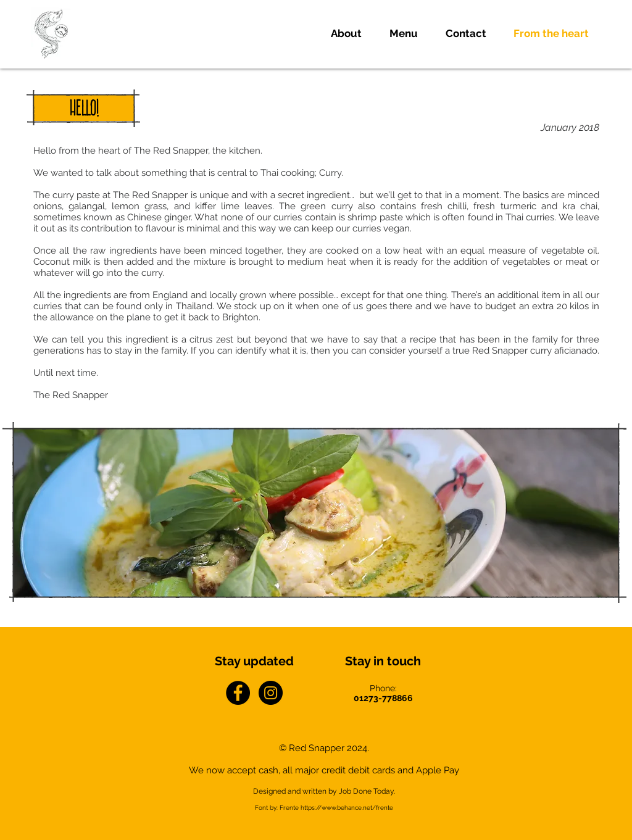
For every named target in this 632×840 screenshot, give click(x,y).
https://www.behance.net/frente (347, 808)
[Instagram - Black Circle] (271, 693)
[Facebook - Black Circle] (238, 693)
